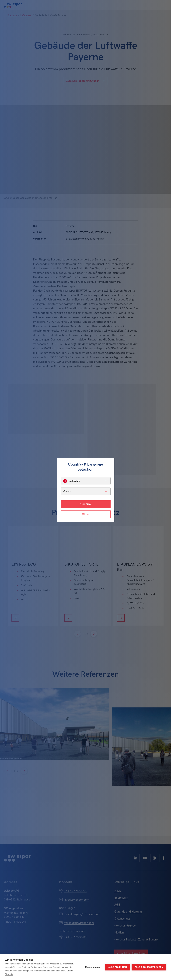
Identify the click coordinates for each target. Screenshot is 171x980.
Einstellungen (92, 967)
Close (85, 514)
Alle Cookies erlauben (149, 967)
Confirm (85, 504)
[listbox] (86, 481)
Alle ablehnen (118, 967)
